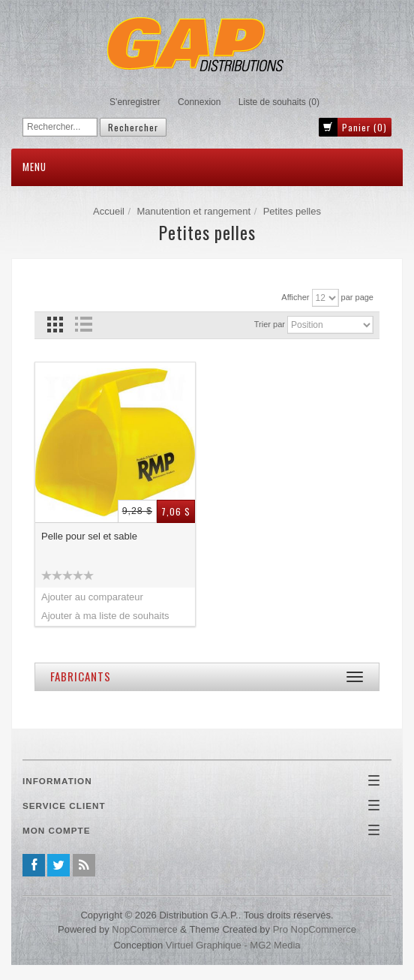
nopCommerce (144, 929)
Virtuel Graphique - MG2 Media (233, 945)
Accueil (109, 211)
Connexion (199, 102)
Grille (55, 325)
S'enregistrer (135, 102)
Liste (83, 325)
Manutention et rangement (193, 211)
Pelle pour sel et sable (89, 536)
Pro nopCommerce (315, 929)
